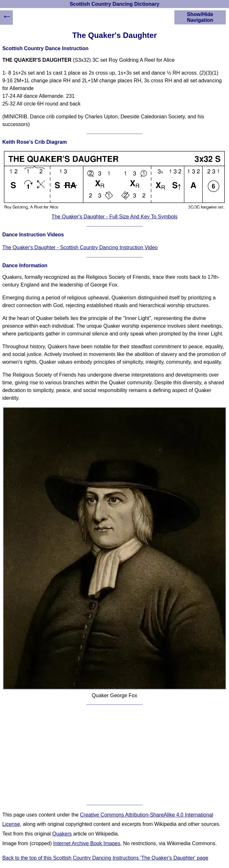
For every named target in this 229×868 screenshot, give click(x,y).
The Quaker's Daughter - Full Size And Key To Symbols (114, 217)
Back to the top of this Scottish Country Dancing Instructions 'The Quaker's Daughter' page (105, 858)
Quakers (62, 834)
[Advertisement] (114, 755)
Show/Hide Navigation (200, 17)
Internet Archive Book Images (87, 843)
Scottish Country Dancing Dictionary (114, 4)
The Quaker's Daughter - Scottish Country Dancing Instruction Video (80, 247)
